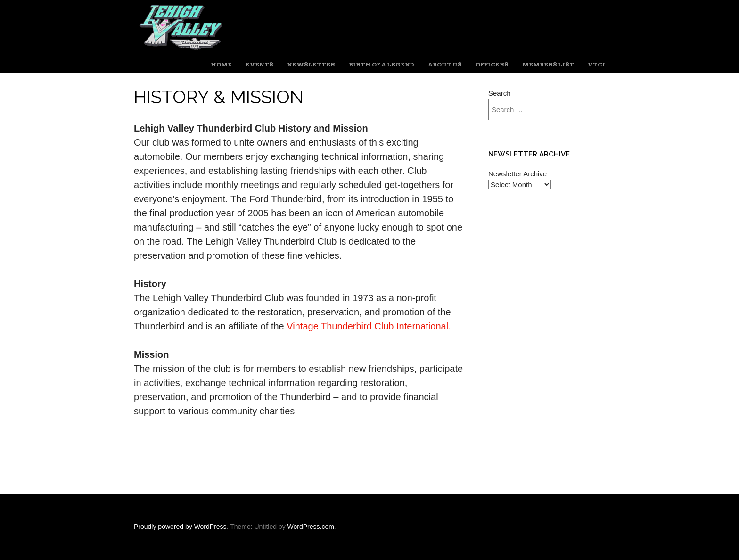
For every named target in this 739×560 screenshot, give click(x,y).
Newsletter (311, 64)
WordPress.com (311, 527)
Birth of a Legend (382, 64)
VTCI (596, 64)
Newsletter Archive (517, 174)
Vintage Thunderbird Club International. (369, 326)
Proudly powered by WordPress (180, 527)
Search (500, 93)
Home (221, 64)
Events (259, 64)
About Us (445, 64)
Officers (492, 64)
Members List (548, 64)
